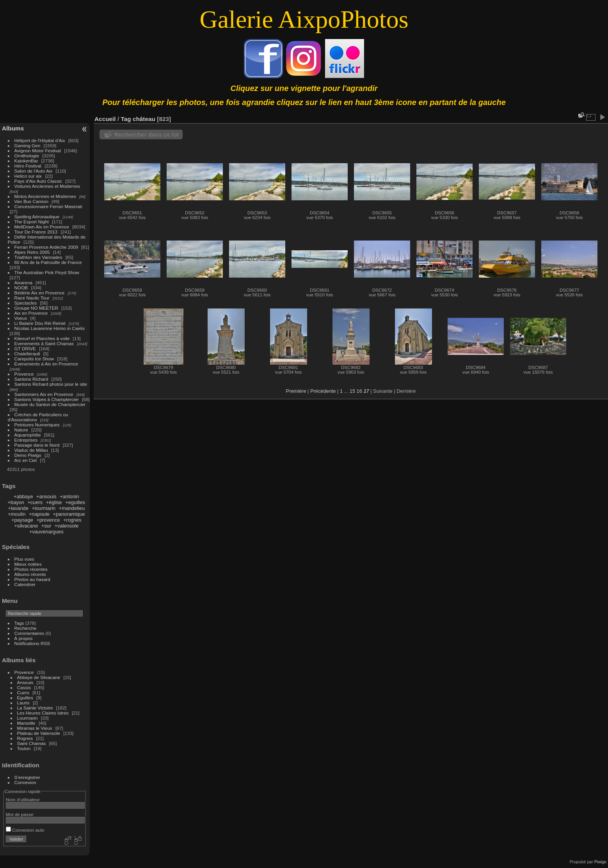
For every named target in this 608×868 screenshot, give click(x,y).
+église (54, 502)
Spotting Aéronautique (37, 217)
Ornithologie (27, 156)
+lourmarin (44, 508)
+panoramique (69, 514)
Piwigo (600, 862)
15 (352, 391)
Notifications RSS (32, 643)
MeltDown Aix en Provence (42, 227)
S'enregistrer (27, 777)
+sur (46, 526)
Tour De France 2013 (36, 232)
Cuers (23, 692)
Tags (19, 623)
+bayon (16, 502)
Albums (13, 128)
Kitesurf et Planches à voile (42, 338)
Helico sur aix (28, 176)
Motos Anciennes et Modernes (45, 196)
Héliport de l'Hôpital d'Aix (40, 140)
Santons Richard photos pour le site (51, 384)
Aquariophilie (28, 435)
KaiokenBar (26, 161)
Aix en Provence (31, 313)
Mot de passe (20, 814)
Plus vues (24, 559)
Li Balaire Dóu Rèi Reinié (40, 323)
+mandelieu (72, 508)
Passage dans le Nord (37, 445)
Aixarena (23, 283)
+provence (48, 520)
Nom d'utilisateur (23, 799)
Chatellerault (27, 354)
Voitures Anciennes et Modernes (47, 186)
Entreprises (26, 440)
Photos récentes (31, 569)
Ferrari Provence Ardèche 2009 (46, 247)
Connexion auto (25, 830)
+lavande (18, 508)
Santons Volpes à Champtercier (47, 399)
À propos (24, 638)
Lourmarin (28, 718)
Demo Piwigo (28, 455)
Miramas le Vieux (35, 728)
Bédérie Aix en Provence (40, 293)
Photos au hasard (32, 579)
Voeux (21, 318)
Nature (21, 430)
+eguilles (75, 502)
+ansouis (46, 496)
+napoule (39, 514)
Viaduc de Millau (31, 450)
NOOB (21, 288)
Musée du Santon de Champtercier (50, 404)
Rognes (25, 738)
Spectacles (26, 303)
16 (359, 391)
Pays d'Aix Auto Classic (38, 181)
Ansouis (25, 682)
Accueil (105, 119)
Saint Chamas (32, 743)
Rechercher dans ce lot (147, 135)
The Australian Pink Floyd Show (47, 272)
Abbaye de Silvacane (39, 677)
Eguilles (25, 698)
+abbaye (23, 496)
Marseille (26, 723)
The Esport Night (32, 222)
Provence (24, 374)
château (144, 119)
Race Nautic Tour (32, 298)
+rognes (72, 520)
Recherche (26, 628)
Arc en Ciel (26, 460)
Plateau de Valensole (39, 733)
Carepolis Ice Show (34, 359)
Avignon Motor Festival (38, 151)
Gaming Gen (28, 145)
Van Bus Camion (31, 201)
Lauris (23, 703)
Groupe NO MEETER (36, 308)
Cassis (24, 687)
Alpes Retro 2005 (32, 252)
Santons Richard (31, 379)
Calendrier (25, 584)
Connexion (25, 782)
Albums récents (30, 574)
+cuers (35, 502)
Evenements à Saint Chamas (44, 343)
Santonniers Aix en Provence (44, 394)
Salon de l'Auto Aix (34, 171)
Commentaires (29, 633)
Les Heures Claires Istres (43, 713)
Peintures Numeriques (37, 425)
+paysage (22, 520)
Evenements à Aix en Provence (46, 364)
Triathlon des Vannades (38, 257)
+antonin (69, 496)
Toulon (24, 748)
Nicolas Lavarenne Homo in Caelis (50, 328)
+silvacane (26, 526)
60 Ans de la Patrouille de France (48, 262)
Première (296, 391)
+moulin (17, 514)
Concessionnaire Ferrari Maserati (48, 206)
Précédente (323, 391)
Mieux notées (28, 564)
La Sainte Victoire (35, 708)
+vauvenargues (46, 532)
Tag (126, 119)
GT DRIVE (25, 348)
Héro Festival (28, 166)
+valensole (67, 526)
